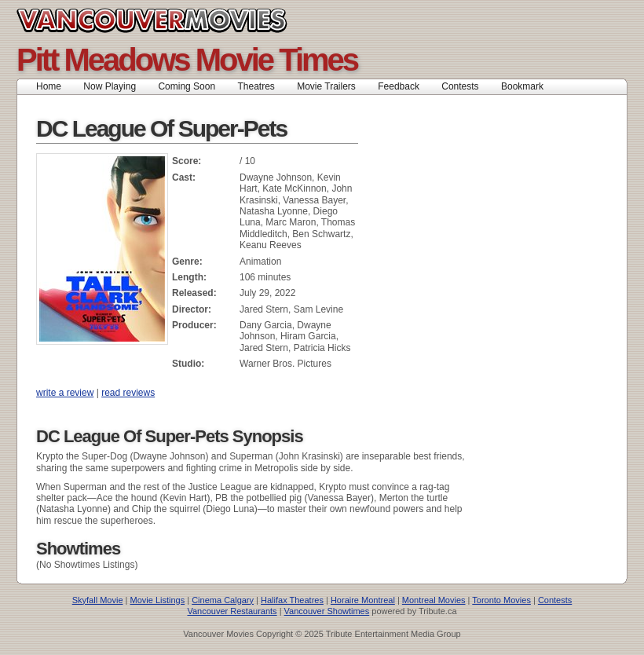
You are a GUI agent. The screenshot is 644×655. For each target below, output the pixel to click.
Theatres (256, 86)
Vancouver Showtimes (327, 611)
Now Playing (110, 86)
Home (49, 86)
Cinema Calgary (223, 600)
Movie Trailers (326, 86)
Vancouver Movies (169, 20)
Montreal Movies (434, 600)
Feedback (399, 86)
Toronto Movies (501, 600)
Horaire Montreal (363, 600)
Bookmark (527, 86)
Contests (460, 86)
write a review (65, 393)
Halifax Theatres (292, 600)
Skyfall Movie (98, 600)
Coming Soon (187, 86)
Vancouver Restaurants (232, 611)
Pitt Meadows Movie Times (187, 60)
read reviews (128, 393)
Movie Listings (157, 600)
